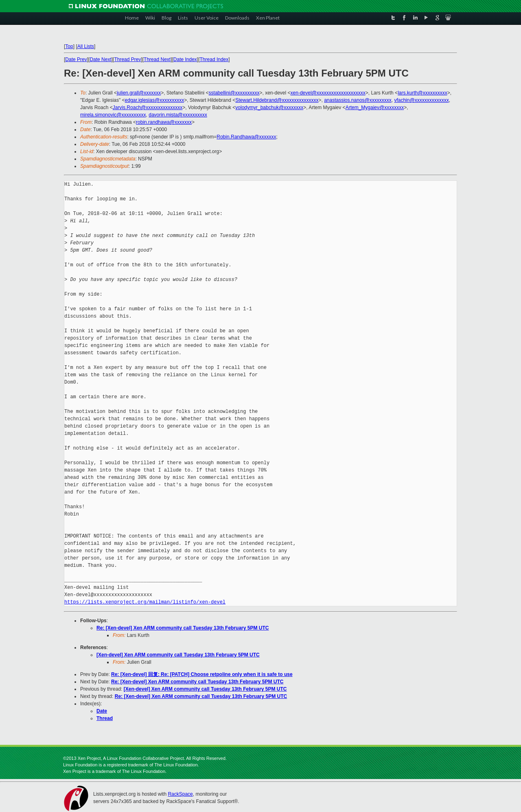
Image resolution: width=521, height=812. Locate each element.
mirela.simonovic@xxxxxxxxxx (113, 115)
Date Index (185, 59)
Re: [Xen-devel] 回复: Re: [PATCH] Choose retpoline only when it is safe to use (202, 674)
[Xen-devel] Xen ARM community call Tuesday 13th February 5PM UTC (178, 655)
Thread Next (157, 59)
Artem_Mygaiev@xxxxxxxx (375, 108)
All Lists (86, 46)
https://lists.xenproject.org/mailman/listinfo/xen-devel (145, 602)
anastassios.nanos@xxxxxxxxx (358, 100)
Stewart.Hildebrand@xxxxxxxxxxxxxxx (277, 100)
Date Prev (76, 59)
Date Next (100, 59)
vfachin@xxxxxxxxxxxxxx (421, 100)
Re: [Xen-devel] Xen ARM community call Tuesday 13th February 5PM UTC (183, 628)
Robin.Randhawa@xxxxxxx (246, 137)
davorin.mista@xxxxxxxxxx (178, 115)
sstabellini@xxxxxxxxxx (234, 93)
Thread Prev (127, 59)
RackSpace (180, 794)
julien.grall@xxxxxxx (139, 93)
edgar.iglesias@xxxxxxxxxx (155, 100)
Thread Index (214, 59)
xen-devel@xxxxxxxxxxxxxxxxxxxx (328, 93)
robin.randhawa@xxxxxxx (164, 122)
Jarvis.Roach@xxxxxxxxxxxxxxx (148, 108)
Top (69, 46)
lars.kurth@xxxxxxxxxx (422, 93)
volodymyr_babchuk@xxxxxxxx (269, 108)
